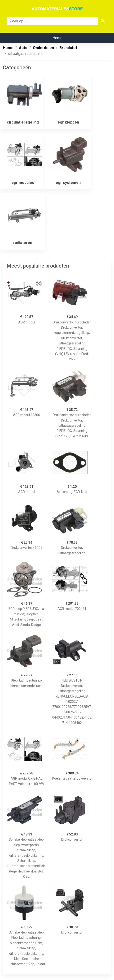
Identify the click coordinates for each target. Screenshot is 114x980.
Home (57, 38)
